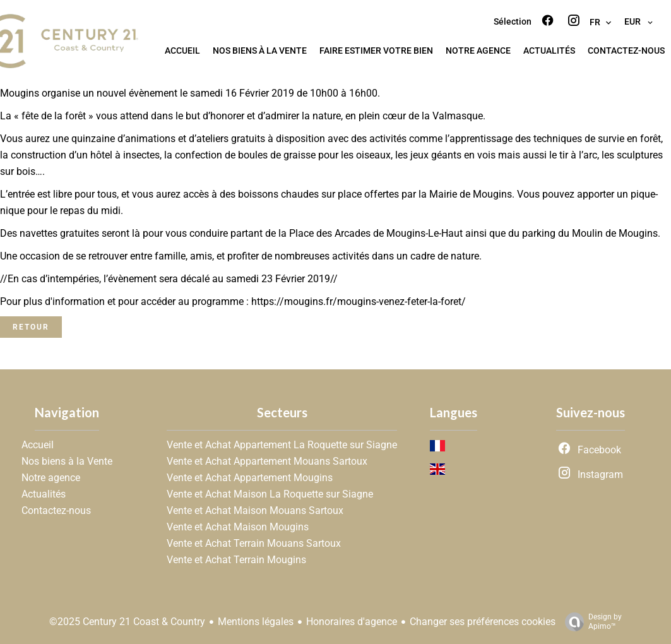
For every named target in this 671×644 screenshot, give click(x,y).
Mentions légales (256, 622)
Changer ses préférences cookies (483, 622)
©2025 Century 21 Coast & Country (127, 622)
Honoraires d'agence (352, 622)
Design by (590, 622)
